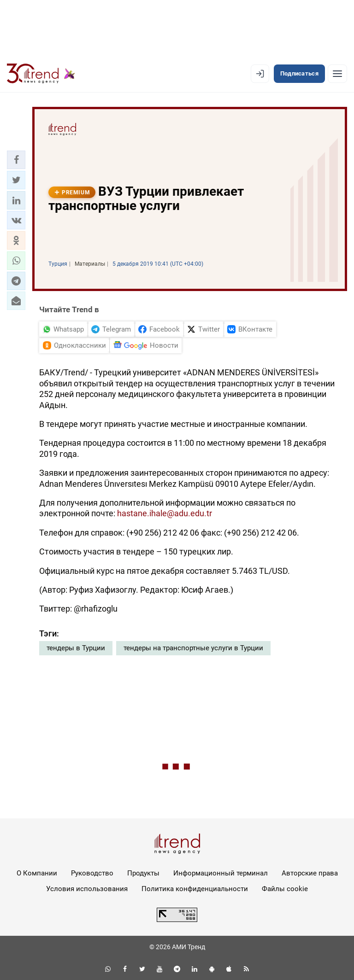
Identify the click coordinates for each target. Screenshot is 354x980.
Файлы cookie (285, 889)
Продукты (143, 873)
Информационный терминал (221, 873)
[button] (16, 160)
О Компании (37, 873)
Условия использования (87, 889)
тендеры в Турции (76, 648)
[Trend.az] (41, 74)
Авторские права (310, 873)
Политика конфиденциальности (195, 889)
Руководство (92, 873)
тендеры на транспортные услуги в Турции (193, 648)
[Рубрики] (337, 74)
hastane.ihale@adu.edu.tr (165, 513)
